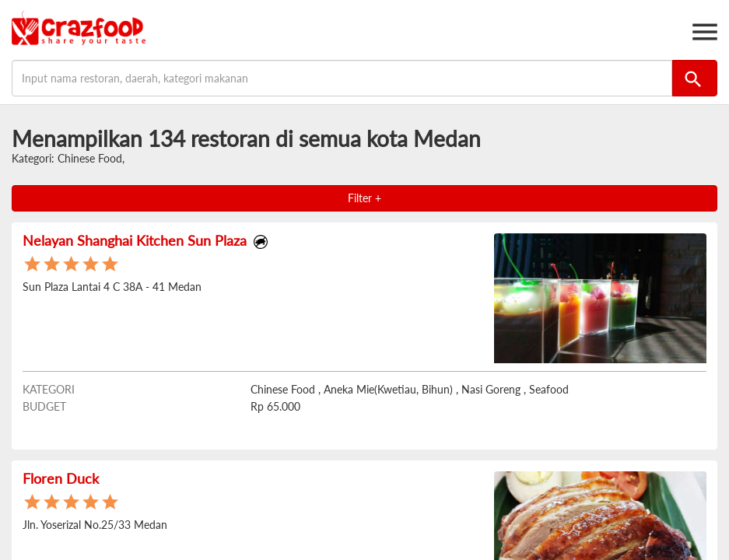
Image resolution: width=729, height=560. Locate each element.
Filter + (364, 198)
